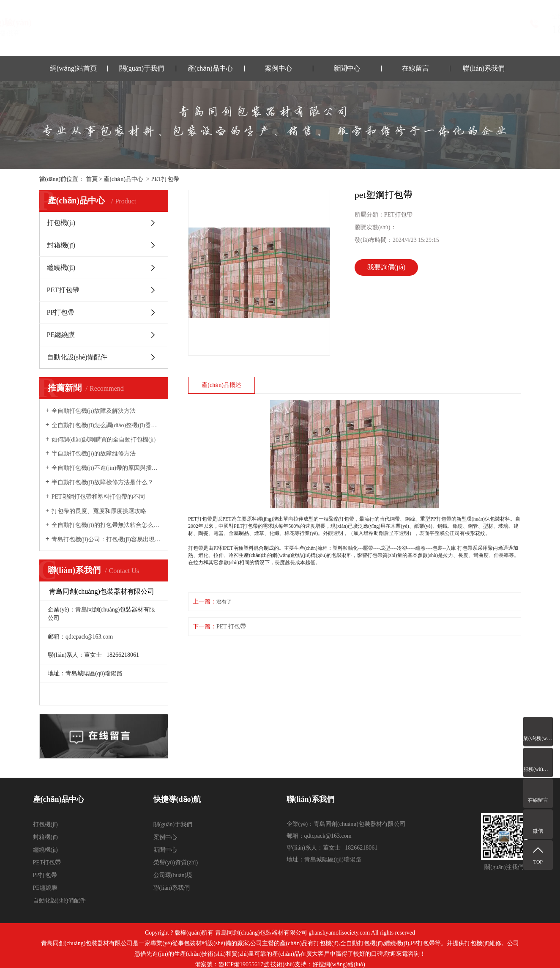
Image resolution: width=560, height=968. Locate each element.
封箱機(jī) (61, 245)
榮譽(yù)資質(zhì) (176, 862)
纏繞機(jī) (61, 267)
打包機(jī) (61, 223)
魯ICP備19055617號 (244, 964)
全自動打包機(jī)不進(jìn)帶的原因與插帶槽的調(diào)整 (107, 468)
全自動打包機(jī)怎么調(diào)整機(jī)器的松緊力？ (107, 425)
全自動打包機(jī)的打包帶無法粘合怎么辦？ (107, 525)
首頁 (92, 179)
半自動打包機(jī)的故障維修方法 (94, 454)
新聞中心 (347, 68)
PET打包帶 (165, 179)
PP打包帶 (61, 312)
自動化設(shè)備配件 (77, 357)
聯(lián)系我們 (484, 68)
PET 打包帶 (231, 627)
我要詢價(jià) (387, 267)
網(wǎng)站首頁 (73, 68)
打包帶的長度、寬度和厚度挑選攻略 (99, 511)
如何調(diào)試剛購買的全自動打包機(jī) (104, 440)
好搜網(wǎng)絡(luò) (339, 964)
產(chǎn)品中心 (210, 68)
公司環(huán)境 (173, 875)
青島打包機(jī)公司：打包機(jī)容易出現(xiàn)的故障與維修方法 (107, 539)
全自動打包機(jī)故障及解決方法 (94, 411)
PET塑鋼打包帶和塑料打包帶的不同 (98, 497)
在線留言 (415, 68)
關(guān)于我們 (142, 68)
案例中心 (279, 68)
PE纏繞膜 (61, 335)
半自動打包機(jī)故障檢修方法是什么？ (102, 482)
